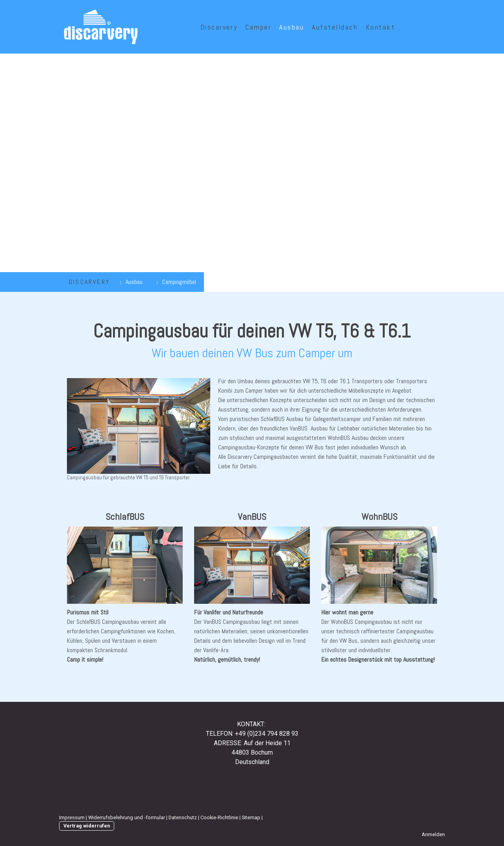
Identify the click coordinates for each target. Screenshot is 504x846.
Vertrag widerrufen (87, 826)
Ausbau (292, 27)
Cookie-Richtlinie (219, 817)
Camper (258, 27)
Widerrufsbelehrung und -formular (127, 817)
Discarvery (219, 27)
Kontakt (381, 27)
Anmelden (433, 834)
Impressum (72, 817)
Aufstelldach (335, 27)
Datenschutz (183, 817)
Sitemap (251, 817)
